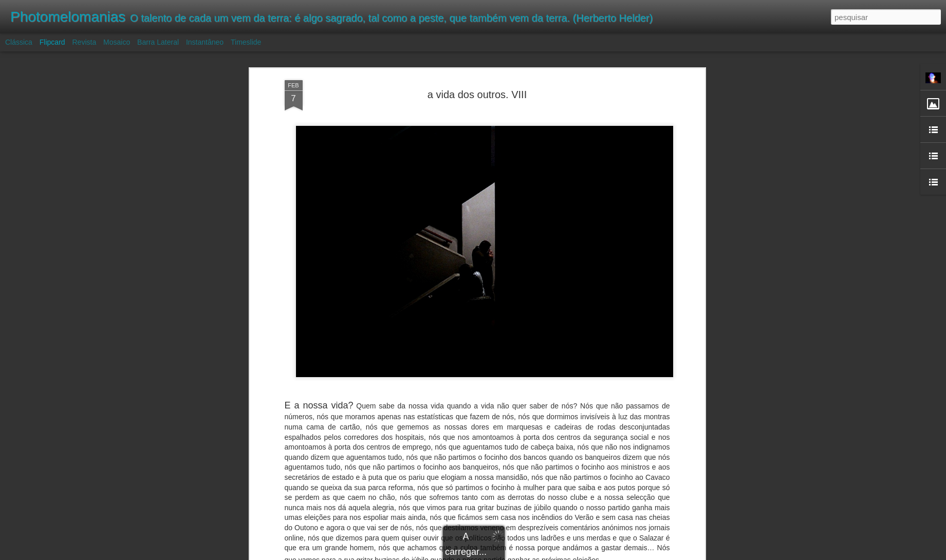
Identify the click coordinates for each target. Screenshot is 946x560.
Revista (84, 42)
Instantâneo (205, 42)
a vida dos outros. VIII (477, 95)
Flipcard (52, 42)
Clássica (19, 42)
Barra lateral (158, 42)
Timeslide (246, 42)
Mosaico (117, 42)
